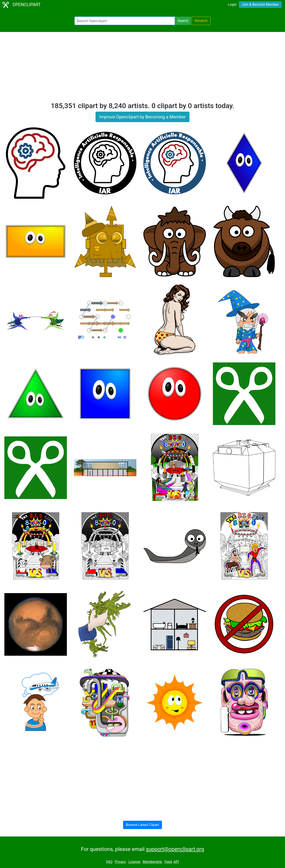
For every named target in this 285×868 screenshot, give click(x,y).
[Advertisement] (142, 69)
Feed (168, 862)
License (134, 862)
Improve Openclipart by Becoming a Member (142, 117)
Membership (152, 862)
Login (232, 4)
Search (183, 21)
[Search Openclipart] (125, 21)
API (176, 862)
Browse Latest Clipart (143, 825)
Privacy (120, 862)
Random (201, 21)
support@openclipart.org (175, 849)
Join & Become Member (260, 4)
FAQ (109, 862)
